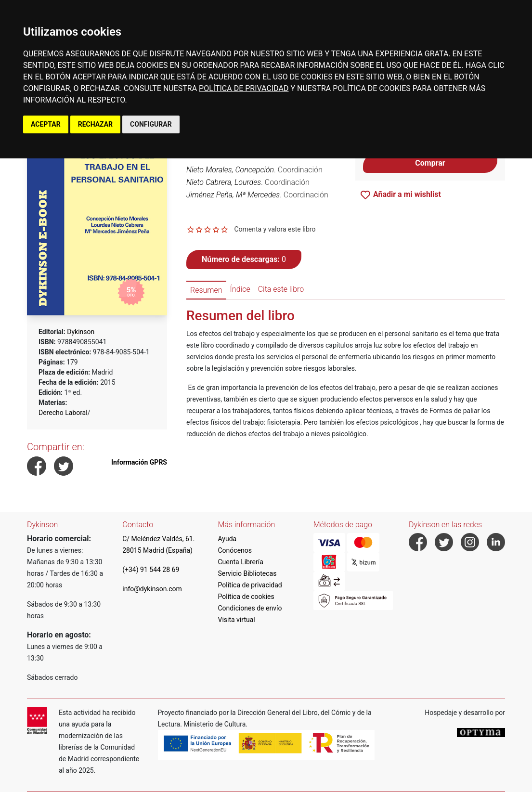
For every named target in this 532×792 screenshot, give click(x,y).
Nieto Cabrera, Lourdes (224, 182)
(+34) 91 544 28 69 (151, 570)
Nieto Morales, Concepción (230, 170)
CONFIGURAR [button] (151, 124)
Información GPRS (139, 462)
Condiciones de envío (250, 608)
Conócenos (235, 550)
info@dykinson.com (152, 589)
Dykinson (81, 332)
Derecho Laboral (63, 413)
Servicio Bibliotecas (247, 573)
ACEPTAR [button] (46, 124)
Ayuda (227, 539)
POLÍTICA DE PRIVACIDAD (244, 88)
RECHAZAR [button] (95, 124)
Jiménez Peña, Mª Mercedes (233, 195)
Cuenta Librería (241, 562)
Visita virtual (237, 620)
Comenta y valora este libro (275, 229)
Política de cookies (246, 597)
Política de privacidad (250, 585)
